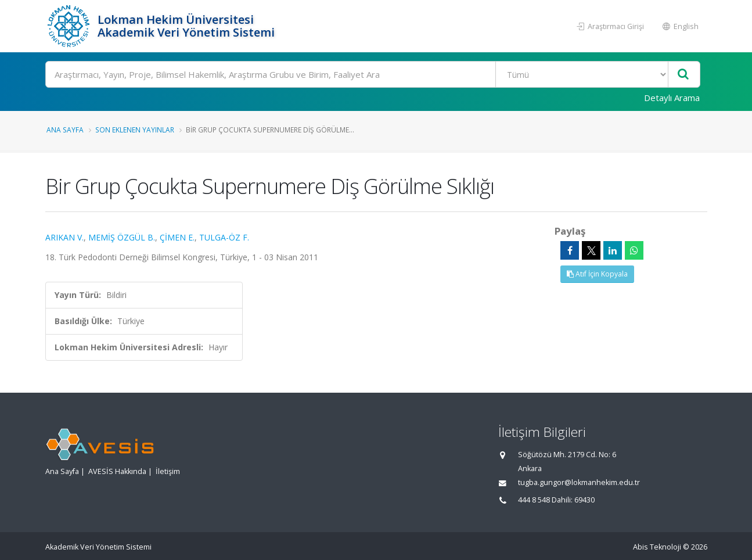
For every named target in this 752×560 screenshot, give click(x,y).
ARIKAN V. (64, 237)
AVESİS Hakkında (117, 471)
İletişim (168, 471)
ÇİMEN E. (177, 237)
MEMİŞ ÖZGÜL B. (122, 237)
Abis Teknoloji (657, 547)
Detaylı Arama (672, 98)
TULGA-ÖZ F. (224, 237)
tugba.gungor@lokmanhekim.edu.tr (579, 482)
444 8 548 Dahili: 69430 (556, 500)
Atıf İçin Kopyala (597, 274)
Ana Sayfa (65, 130)
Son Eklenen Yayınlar (135, 130)
